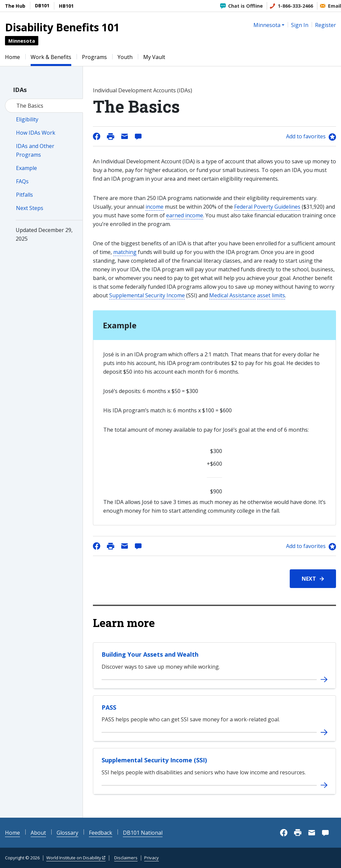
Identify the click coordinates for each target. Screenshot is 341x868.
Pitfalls (24, 195)
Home (12, 57)
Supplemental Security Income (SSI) (154, 760)
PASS (109, 707)
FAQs (22, 181)
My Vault (154, 57)
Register (326, 25)
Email (335, 6)
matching (125, 252)
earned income (185, 215)
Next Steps (30, 208)
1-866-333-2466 (295, 6)
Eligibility (27, 119)
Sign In (300, 25)
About (38, 833)
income (155, 207)
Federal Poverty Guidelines (267, 207)
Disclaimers (126, 858)
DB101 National (143, 833)
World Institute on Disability (74, 858)
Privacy (152, 858)
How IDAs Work (36, 133)
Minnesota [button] (267, 25)
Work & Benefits (51, 57)
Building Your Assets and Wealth (150, 654)
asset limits (271, 295)
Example (26, 168)
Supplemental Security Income (147, 295)
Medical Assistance (232, 295)
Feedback (101, 833)
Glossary (67, 833)
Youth (125, 57)
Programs (94, 57)
